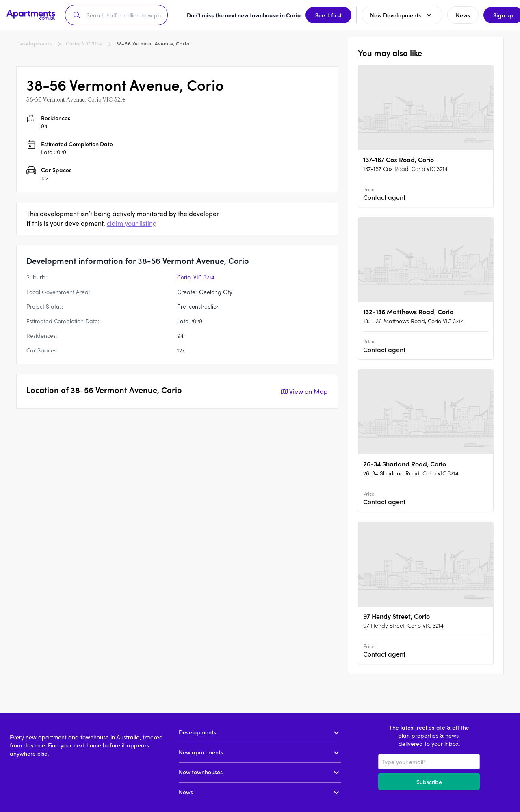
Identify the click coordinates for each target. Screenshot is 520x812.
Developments (34, 43)
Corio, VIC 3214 (84, 43)
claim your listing (132, 223)
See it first (319, 15)
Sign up (494, 15)
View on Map (304, 391)
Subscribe (429, 782)
